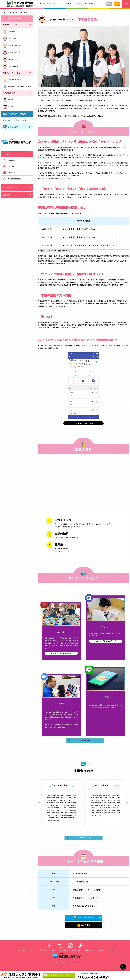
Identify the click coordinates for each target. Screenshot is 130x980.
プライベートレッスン (13, 80)
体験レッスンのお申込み (106, 953)
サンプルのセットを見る (83, 423)
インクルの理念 (45, 4)
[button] (127, 804)
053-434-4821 (96, 977)
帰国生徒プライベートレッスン (17, 86)
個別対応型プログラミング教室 (15, 120)
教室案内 (69, 4)
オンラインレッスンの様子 (61, 654)
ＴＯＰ (3, 12)
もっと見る (79, 741)
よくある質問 (11, 127)
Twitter (8, 166)
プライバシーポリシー (90, 953)
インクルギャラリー (91, 4)
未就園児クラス (11, 31)
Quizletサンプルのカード (106, 642)
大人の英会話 (10, 66)
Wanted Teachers (10, 187)
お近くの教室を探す (83, 919)
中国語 (8, 107)
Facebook (8, 160)
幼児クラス (9, 38)
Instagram (8, 172)
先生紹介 (78, 4)
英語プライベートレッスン (13, 73)
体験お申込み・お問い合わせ (60, 975)
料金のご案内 (76, 953)
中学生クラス (10, 59)
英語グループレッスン (12, 25)
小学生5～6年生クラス (14, 52)
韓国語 (8, 100)
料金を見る (83, 927)
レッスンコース (58, 4)
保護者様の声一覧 (79, 839)
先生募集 (7, 195)
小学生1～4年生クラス (14, 45)
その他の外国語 (9, 93)
